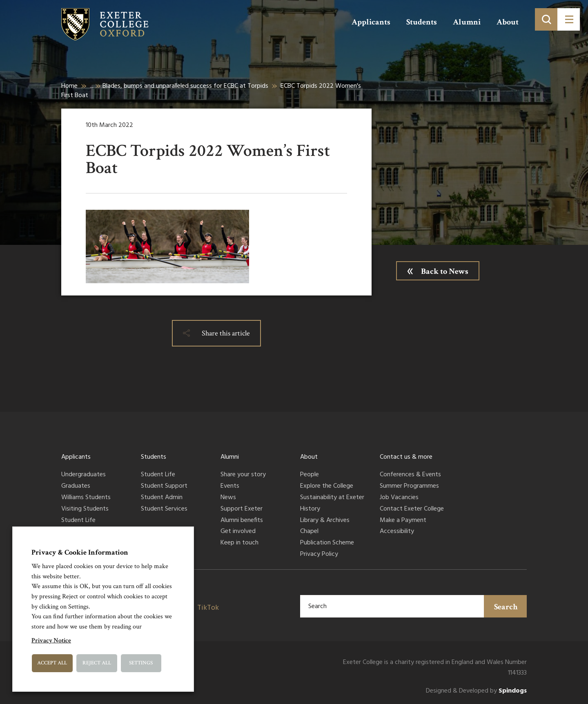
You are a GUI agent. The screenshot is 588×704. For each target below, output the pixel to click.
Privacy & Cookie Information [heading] (80, 552)
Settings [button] (141, 663)
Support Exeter (242, 509)
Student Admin (162, 498)
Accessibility (397, 532)
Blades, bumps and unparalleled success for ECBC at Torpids (185, 86)
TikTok (208, 608)
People (310, 475)
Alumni (467, 22)
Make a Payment (403, 521)
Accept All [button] (52, 663)
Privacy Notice (51, 641)
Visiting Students (85, 509)
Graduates (76, 486)
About (508, 22)
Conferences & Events (410, 475)
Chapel (309, 532)
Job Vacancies (399, 498)
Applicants (371, 22)
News (228, 498)
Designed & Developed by (476, 691)
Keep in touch (239, 543)
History (310, 509)
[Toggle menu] (569, 19)
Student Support (164, 486)
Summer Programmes (409, 486)
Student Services (164, 509)
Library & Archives (325, 521)
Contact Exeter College (412, 509)
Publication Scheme (327, 543)
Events (230, 486)
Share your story (243, 475)
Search (506, 607)
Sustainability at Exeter (332, 498)
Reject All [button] (97, 663)
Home (69, 86)
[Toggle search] (546, 19)
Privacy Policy (319, 555)
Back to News (445, 271)
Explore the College (327, 486)
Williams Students (86, 498)
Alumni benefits (242, 521)
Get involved (238, 532)
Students (422, 22)
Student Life (78, 521)
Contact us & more (406, 457)
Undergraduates (84, 475)
